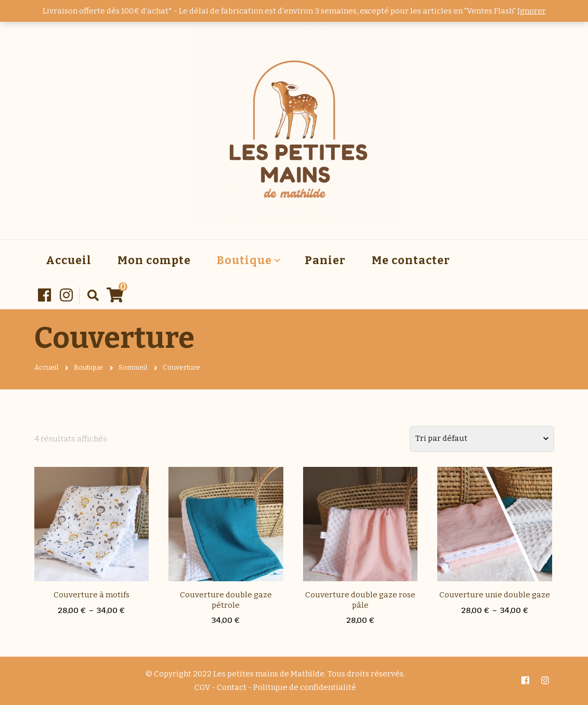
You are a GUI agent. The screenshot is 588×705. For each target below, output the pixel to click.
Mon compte (154, 260)
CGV (202, 687)
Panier (325, 260)
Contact (232, 687)
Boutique (244, 260)
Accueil (69, 260)
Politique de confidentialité (305, 687)
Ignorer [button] (532, 11)
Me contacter (411, 260)
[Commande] (482, 439)
